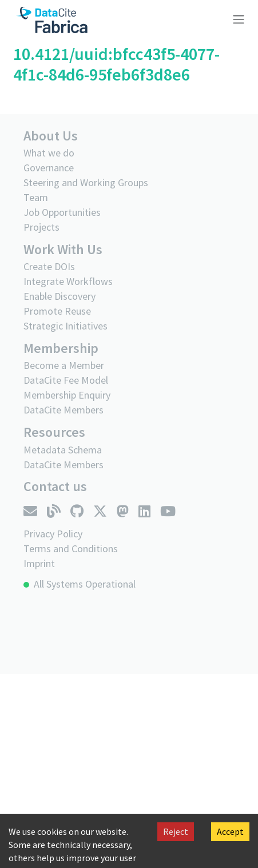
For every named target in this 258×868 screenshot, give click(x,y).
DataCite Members (63, 410)
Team (36, 197)
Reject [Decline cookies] (176, 831)
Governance (49, 168)
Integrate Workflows (68, 281)
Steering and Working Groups (86, 182)
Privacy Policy (53, 534)
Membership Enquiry (67, 395)
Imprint (39, 563)
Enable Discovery (59, 296)
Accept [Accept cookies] (230, 831)
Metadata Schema (63, 450)
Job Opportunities (62, 212)
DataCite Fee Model (66, 380)
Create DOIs (49, 266)
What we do (49, 153)
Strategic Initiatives (66, 326)
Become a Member (64, 365)
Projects (41, 227)
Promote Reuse (57, 311)
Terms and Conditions (71, 548)
